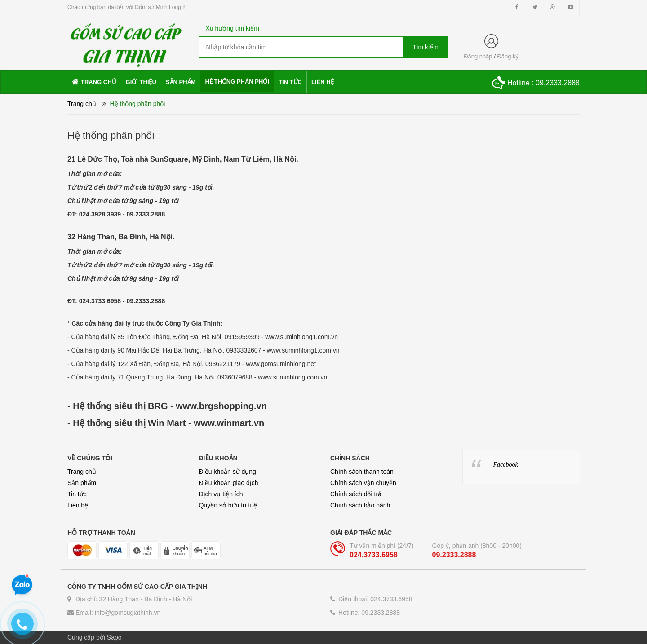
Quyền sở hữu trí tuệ (228, 505)
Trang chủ (82, 104)
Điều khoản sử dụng (228, 472)
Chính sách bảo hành (360, 505)
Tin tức (77, 494)
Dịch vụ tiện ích (221, 494)
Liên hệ (78, 505)
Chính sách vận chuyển (363, 483)
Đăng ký (508, 56)
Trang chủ (82, 472)
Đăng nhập (478, 56)
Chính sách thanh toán (362, 472)
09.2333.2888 (146, 214)
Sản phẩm (82, 483)
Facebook (506, 465)
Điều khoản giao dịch (229, 483)
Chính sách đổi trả (356, 494)
